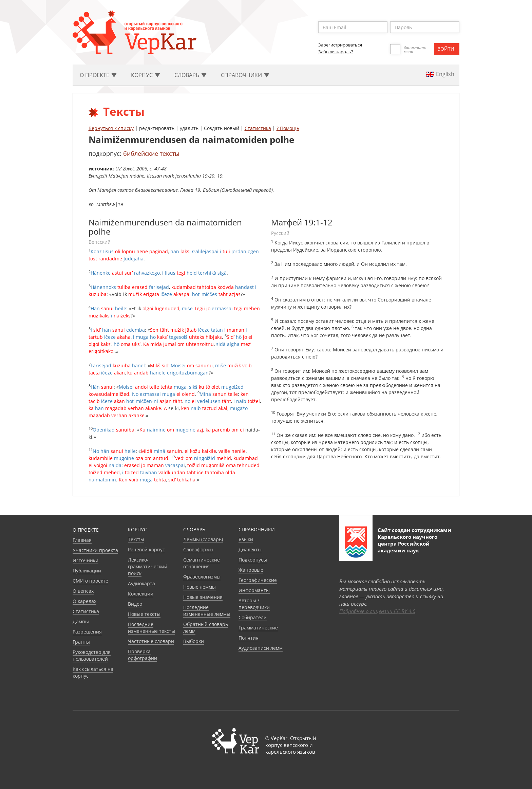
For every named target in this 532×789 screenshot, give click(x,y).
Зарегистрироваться (340, 45)
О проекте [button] (98, 75)
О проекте (86, 530)
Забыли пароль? (336, 52)
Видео (135, 604)
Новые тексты (144, 614)
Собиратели (253, 617)
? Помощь (288, 128)
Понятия (249, 638)
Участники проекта (95, 550)
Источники (85, 560)
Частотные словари (151, 641)
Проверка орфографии (142, 655)
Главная (82, 540)
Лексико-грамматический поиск (148, 566)
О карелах (84, 601)
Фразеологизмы (202, 577)
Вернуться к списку (111, 128)
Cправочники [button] (245, 75)
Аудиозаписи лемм (261, 648)
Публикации (87, 571)
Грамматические (258, 628)
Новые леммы (199, 587)
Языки (246, 539)
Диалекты (250, 549)
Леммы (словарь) (203, 539)
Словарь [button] (191, 75)
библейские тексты (151, 153)
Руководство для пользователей (92, 655)
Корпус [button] (146, 75)
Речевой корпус (146, 549)
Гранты (81, 642)
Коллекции (141, 594)
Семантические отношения (202, 563)
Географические (258, 580)
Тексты (136, 539)
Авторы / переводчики (254, 604)
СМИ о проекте (90, 581)
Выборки (194, 641)
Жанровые (251, 570)
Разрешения (87, 632)
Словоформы (198, 549)
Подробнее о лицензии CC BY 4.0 (377, 611)
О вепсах (83, 591)
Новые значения (203, 597)
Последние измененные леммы (207, 611)
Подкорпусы (253, 560)
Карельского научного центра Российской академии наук (407, 544)
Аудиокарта (141, 583)
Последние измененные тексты (151, 628)
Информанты (254, 590)
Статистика (258, 128)
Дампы (81, 621)
